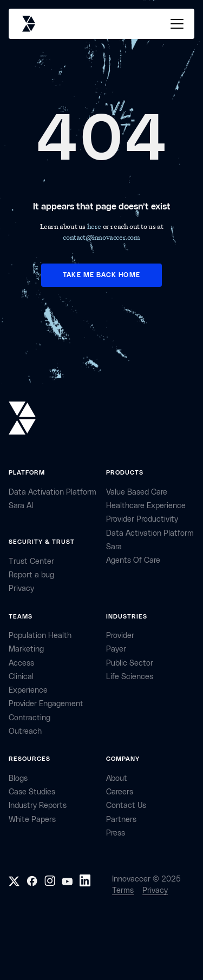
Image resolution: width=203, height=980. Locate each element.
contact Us (126, 805)
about (117, 778)
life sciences (130, 677)
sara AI (21, 506)
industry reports (38, 805)
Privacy (155, 890)
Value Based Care (137, 492)
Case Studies (32, 792)
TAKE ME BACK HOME (101, 275)
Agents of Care (133, 560)
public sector (130, 663)
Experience (28, 690)
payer (116, 649)
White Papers (32, 820)
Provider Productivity (142, 519)
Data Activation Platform (53, 492)
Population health (40, 636)
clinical (21, 677)
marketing (26, 649)
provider (120, 636)
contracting (30, 718)
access (21, 663)
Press (116, 833)
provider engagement (46, 704)
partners (121, 820)
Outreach (25, 731)
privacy (21, 588)
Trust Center (31, 561)
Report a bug (31, 575)
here (95, 226)
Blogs (18, 778)
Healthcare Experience (146, 506)
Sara (114, 547)
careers (120, 792)
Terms (123, 890)
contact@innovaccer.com (101, 237)
